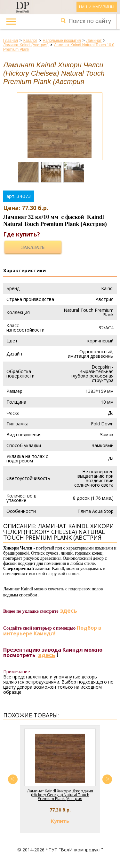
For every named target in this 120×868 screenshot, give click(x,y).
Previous (13, 779)
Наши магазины (97, 7)
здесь (68, 610)
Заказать (33, 247)
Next (107, 779)
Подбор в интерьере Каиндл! (52, 631)
